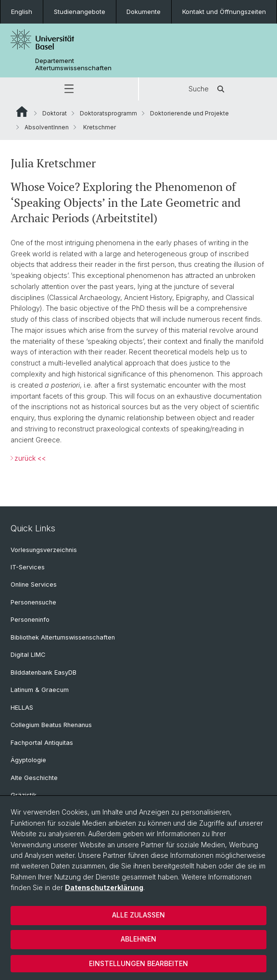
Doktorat (55, 113)
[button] (69, 89)
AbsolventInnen (47, 127)
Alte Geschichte (34, 778)
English (22, 12)
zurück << (30, 458)
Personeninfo (30, 620)
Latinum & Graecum (40, 690)
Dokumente (144, 12)
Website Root (22, 112)
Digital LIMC (28, 655)
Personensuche (33, 602)
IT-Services (28, 567)
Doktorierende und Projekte (189, 113)
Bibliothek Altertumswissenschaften (63, 637)
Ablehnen (138, 939)
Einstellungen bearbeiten (138, 963)
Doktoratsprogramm (108, 113)
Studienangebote (80, 12)
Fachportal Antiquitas (42, 743)
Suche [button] (208, 89)
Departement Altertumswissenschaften (73, 64)
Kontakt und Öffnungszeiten (224, 12)
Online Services (34, 584)
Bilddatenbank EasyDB (44, 672)
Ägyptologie (28, 760)
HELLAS (22, 708)
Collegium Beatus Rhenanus (51, 725)
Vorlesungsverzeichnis (44, 550)
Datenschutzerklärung (104, 887)
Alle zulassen (138, 915)
